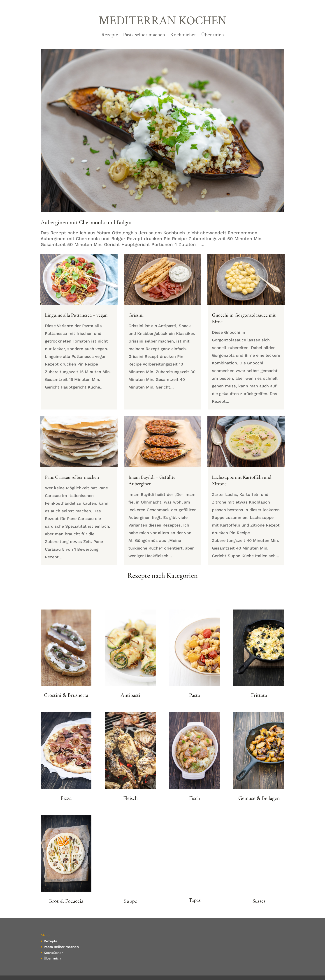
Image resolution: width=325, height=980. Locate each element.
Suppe (130, 901)
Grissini (136, 315)
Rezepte (110, 36)
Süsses (259, 901)
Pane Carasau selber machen (72, 477)
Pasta (195, 695)
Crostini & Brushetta (66, 695)
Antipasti (130, 695)
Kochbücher (183, 36)
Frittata (259, 695)
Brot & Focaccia (66, 901)
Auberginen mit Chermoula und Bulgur (86, 222)
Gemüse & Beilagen (259, 798)
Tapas (195, 900)
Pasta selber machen (144, 36)
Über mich (212, 36)
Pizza (66, 798)
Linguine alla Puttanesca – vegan (76, 315)
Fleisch (130, 798)
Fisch (195, 798)
